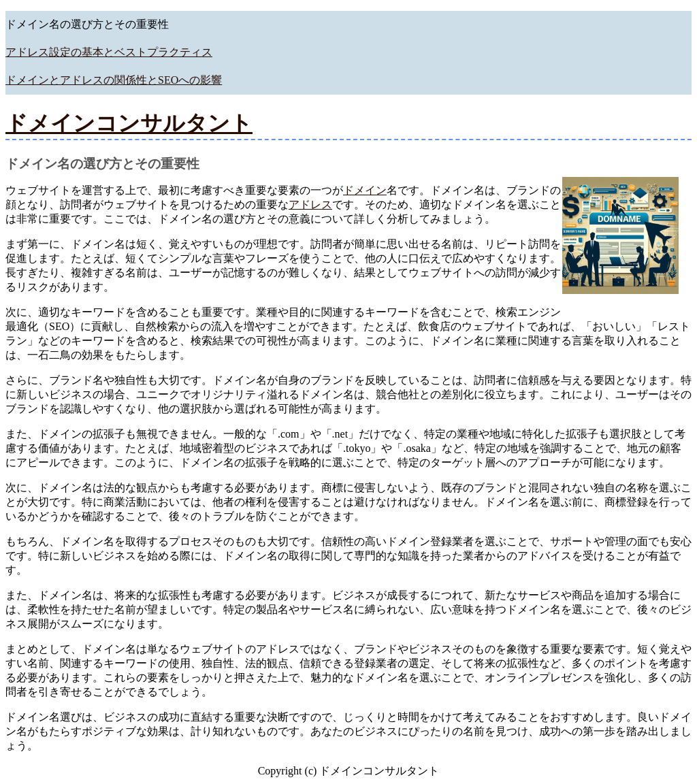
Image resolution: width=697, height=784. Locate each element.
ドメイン (365, 190)
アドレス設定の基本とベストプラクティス (109, 52)
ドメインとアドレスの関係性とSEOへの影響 (114, 80)
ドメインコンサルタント (129, 123)
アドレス (310, 205)
